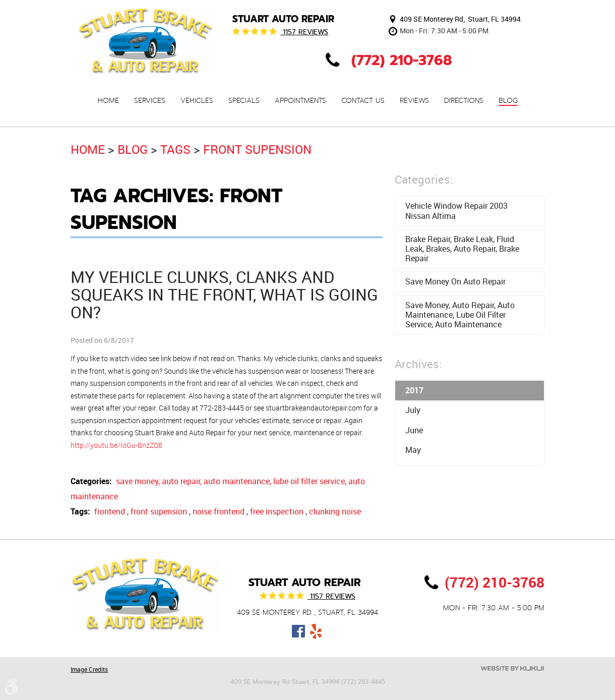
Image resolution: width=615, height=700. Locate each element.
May (413, 450)
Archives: (418, 364)
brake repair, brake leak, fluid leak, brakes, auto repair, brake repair (462, 249)
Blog (508, 101)
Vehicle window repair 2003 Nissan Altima (456, 211)
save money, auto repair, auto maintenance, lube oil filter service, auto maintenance (460, 315)
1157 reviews (304, 32)
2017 (414, 390)
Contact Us (363, 101)
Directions (464, 101)
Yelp (316, 631)
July (413, 410)
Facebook (299, 631)
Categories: (424, 179)
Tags (175, 149)
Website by (512, 668)
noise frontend (219, 511)
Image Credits (89, 669)
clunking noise (335, 511)
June (414, 430)
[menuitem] (108, 101)
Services (150, 101)
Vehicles (197, 101)
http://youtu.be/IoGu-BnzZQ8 (116, 445)
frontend (110, 511)
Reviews (414, 101)
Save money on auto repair (455, 281)
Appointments (300, 101)
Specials (244, 101)
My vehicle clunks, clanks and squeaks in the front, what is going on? (224, 294)
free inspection (277, 511)
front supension (257, 149)
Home (108, 101)
